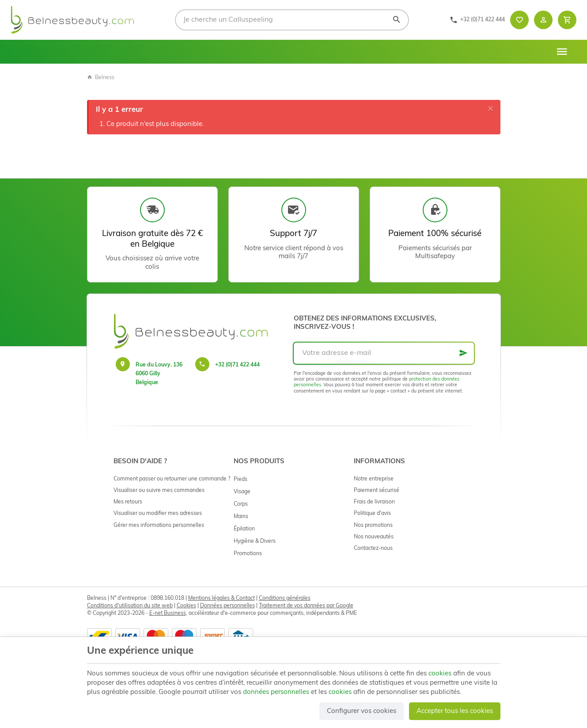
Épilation (244, 529)
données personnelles (276, 692)
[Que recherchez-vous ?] (292, 20)
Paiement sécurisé (377, 491)
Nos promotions (373, 526)
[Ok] (463, 353)
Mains (241, 517)
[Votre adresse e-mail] (384, 353)
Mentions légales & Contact (222, 598)
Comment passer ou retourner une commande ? (172, 479)
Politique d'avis (372, 514)
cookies (440, 674)
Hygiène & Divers (255, 541)
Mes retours (128, 502)
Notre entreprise (374, 479)
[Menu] (562, 52)
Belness (101, 78)
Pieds (240, 480)
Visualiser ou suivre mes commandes (159, 491)
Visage (242, 492)
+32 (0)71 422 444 (237, 365)
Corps (241, 504)
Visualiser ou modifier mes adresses (158, 514)
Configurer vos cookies (362, 711)
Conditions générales (285, 598)
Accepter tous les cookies (455, 711)
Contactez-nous (373, 549)
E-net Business (168, 614)
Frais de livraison (374, 502)
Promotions (248, 554)
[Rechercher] (396, 20)
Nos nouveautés (374, 537)
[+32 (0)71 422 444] (477, 20)
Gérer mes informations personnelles (159, 526)
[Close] (491, 109)
